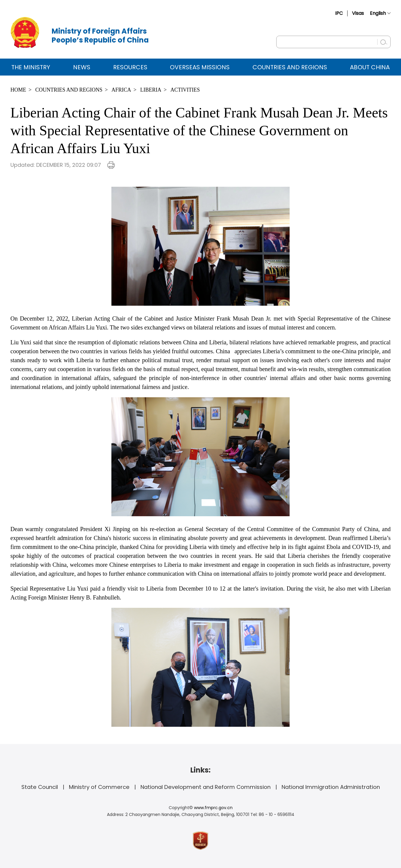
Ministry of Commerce (99, 787)
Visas (358, 13)
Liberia (151, 90)
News (82, 67)
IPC (339, 13)
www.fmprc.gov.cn (213, 808)
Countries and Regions (290, 67)
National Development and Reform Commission (206, 787)
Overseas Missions (200, 67)
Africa (121, 90)
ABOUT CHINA (370, 67)
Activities (185, 90)
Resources (130, 67)
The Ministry (31, 67)
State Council (40, 787)
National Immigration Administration (331, 787)
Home (18, 90)
